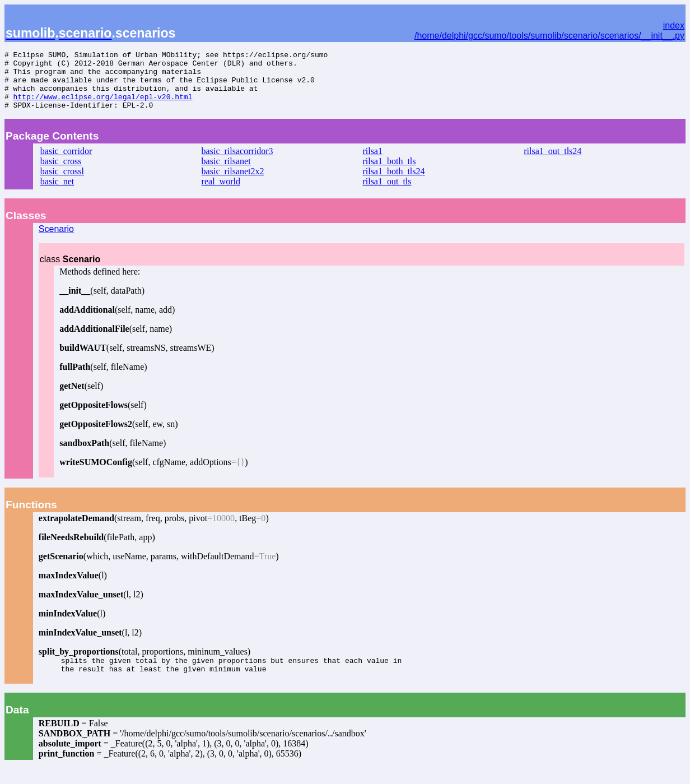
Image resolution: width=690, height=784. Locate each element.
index (674, 25)
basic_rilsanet (226, 173)
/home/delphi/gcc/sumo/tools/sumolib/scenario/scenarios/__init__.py (549, 36)
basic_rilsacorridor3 (237, 163)
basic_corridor (66, 163)
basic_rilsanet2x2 (233, 183)
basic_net (57, 193)
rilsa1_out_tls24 (553, 163)
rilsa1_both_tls (389, 173)
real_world (221, 193)
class (70, 271)
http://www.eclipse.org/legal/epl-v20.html (103, 106)
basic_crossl (62, 183)
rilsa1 (372, 163)
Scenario (56, 241)
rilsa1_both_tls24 (393, 183)
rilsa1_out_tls (387, 193)
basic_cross (61, 173)
